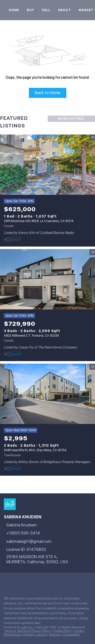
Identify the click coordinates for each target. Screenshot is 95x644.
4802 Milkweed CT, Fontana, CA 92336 (31, 336)
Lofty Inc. (27, 627)
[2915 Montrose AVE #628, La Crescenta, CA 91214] (48, 165)
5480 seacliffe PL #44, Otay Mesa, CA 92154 (35, 450)
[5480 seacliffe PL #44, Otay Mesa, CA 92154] (48, 394)
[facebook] (6, 581)
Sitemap (54, 635)
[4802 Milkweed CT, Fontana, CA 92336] (48, 279)
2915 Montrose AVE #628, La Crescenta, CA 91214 (39, 221)
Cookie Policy (62, 631)
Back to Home (48, 93)
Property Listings (35, 635)
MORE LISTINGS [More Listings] (71, 119)
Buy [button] (30, 10)
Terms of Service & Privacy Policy (27, 631)
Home (14, 10)
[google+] (16, 581)
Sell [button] (46, 10)
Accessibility (71, 635)
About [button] (64, 10)
